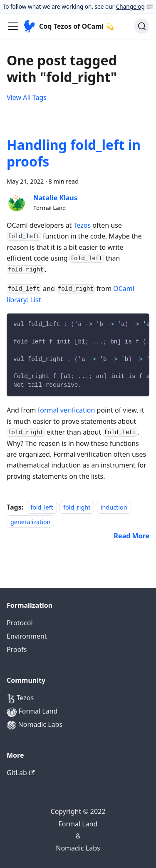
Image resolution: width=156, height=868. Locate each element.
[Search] (142, 26)
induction (114, 507)
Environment (27, 636)
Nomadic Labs (35, 725)
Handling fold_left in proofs (74, 153)
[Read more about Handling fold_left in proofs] (132, 536)
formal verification (67, 410)
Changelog (130, 6)
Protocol (20, 623)
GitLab (21, 773)
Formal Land (32, 712)
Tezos (82, 225)
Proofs (17, 649)
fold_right (77, 507)
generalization (30, 521)
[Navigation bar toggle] (13, 26)
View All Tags (27, 97)
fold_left (42, 507)
